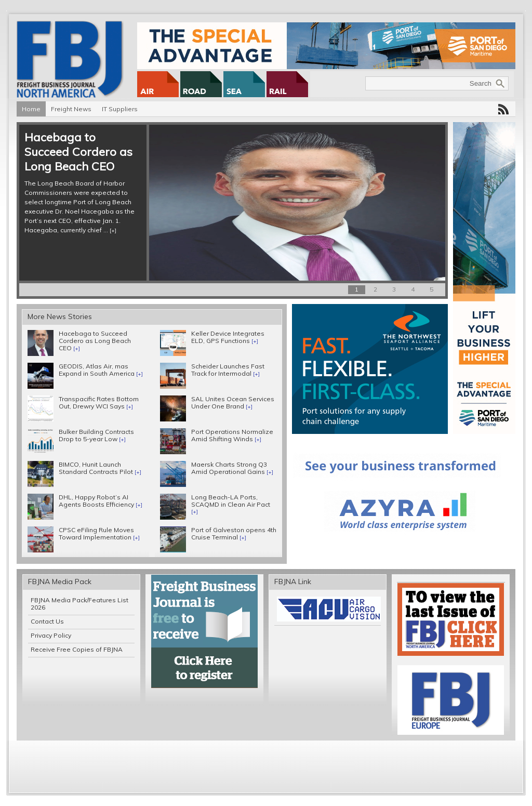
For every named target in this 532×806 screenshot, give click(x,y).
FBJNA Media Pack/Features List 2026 (79, 604)
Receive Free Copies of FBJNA (77, 649)
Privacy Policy (51, 635)
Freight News (71, 109)
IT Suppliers (120, 109)
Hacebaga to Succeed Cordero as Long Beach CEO (78, 152)
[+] (113, 230)
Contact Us (47, 621)
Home (31, 109)
